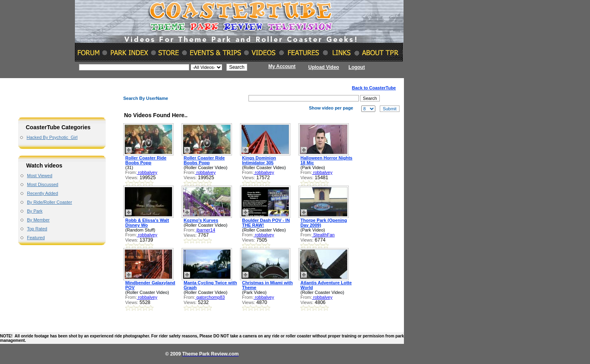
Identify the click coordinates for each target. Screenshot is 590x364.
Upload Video (324, 67)
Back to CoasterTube (374, 88)
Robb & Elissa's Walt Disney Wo (147, 223)
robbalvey (147, 172)
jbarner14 (205, 230)
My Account (282, 66)
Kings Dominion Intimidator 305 (259, 160)
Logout (357, 67)
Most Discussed (43, 184)
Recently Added (42, 193)
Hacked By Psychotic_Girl (52, 137)
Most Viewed (40, 176)
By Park (35, 211)
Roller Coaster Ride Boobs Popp (146, 160)
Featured (36, 238)
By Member (38, 220)
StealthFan (323, 235)
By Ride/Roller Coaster (50, 202)
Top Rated (37, 229)
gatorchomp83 (210, 297)
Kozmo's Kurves (201, 220)
